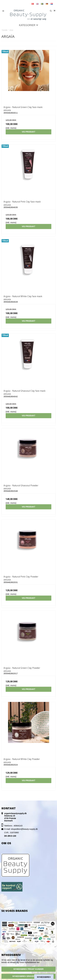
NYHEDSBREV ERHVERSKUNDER (29, 976)
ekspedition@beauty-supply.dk (24, 829)
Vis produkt (28, 132)
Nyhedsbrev (44, 977)
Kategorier (28, 25)
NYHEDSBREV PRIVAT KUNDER (28, 969)
